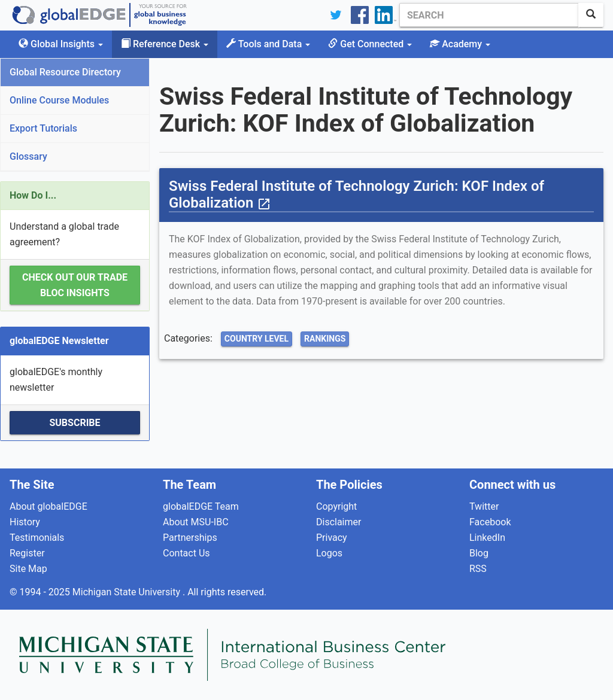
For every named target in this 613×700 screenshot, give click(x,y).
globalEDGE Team (201, 506)
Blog (479, 553)
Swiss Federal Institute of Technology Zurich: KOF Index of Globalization (356, 194)
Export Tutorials (43, 128)
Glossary (28, 156)
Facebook (490, 522)
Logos (329, 553)
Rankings (325, 339)
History (25, 522)
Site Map (28, 569)
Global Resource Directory (65, 72)
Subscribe (75, 423)
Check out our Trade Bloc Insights (75, 285)
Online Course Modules (59, 100)
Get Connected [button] (370, 44)
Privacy (332, 538)
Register (27, 553)
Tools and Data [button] (268, 44)
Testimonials (37, 538)
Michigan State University (128, 592)
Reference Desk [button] (165, 44)
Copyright (336, 506)
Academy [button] (460, 44)
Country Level (257, 339)
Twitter (484, 506)
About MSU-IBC (196, 522)
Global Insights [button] (61, 44)
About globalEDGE (48, 506)
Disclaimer (339, 522)
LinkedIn (487, 538)
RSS (478, 569)
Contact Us (186, 553)
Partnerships (190, 538)
